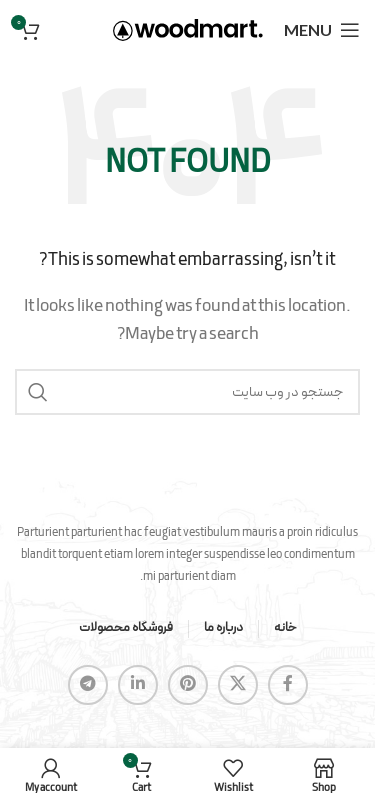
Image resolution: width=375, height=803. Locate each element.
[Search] (187, 392)
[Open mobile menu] (322, 30)
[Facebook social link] (288, 685)
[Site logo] (188, 29)
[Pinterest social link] (188, 685)
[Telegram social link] (88, 685)
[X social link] (238, 685)
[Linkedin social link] (138, 685)
